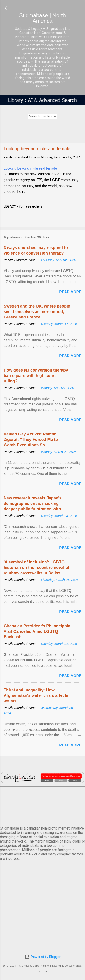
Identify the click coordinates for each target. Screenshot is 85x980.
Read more (70, 292)
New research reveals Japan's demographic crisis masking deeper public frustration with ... (35, 504)
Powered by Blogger (42, 957)
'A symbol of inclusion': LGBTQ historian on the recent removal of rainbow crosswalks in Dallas (36, 568)
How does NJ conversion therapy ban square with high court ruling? (36, 376)
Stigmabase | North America (42, 18)
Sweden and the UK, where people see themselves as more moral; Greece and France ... (37, 312)
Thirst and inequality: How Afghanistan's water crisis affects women (36, 695)
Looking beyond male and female (30, 168)
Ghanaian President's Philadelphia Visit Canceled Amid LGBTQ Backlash (37, 631)
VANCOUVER (42, 805)
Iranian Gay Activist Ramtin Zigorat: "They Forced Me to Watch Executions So (31, 440)
